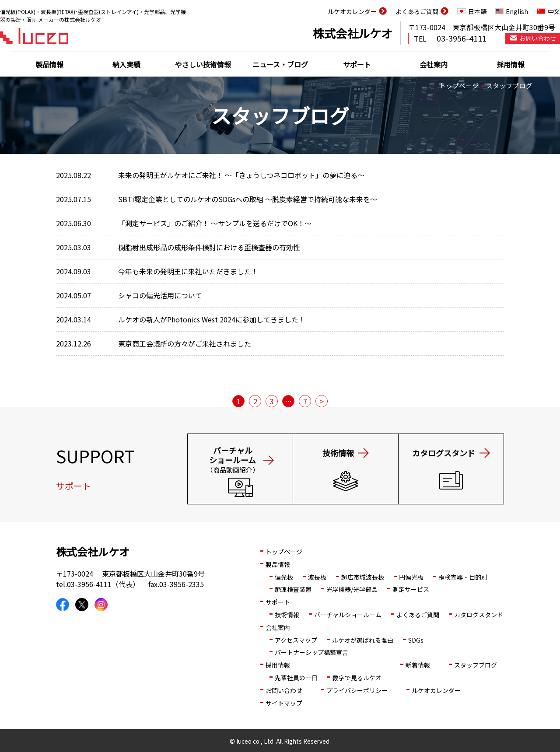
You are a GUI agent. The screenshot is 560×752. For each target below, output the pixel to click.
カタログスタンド (479, 615)
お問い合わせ (284, 690)
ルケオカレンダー (352, 11)
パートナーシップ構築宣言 (311, 652)
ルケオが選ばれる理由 (363, 640)
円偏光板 (411, 577)
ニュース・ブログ (280, 64)
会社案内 (434, 64)
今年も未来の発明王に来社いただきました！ (188, 271)
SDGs (416, 640)
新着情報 (418, 665)
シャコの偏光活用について (160, 295)
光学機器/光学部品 (352, 589)
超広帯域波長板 (363, 577)
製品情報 (49, 64)
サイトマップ (284, 703)
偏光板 (284, 577)
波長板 (317, 577)
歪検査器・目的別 (463, 577)
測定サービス (411, 589)
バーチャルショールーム (348, 615)
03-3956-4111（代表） (103, 584)
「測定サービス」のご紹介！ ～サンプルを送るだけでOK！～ (215, 223)
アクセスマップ (296, 640)
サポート (357, 64)
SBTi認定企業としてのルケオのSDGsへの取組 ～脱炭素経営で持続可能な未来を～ (248, 199)
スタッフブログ (509, 86)
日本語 (477, 11)
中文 (554, 11)
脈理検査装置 (293, 589)
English (517, 11)
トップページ (459, 86)
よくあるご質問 (417, 11)
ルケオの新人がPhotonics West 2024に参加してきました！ (212, 319)
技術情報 (287, 615)
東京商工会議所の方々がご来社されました (185, 343)
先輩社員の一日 (296, 678)
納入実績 (126, 64)
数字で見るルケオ (357, 678)
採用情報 (511, 64)
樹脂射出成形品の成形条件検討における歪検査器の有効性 (209, 247)
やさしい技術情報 (203, 64)
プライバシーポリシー (357, 690)
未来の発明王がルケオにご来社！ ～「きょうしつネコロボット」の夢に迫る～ (241, 175)
